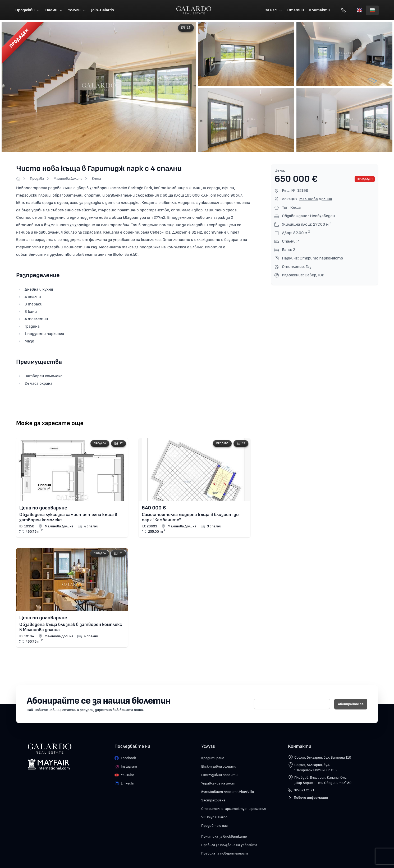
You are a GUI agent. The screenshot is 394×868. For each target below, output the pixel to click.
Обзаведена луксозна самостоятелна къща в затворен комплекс (68, 518)
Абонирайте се (351, 705)
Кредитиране (213, 759)
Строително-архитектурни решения (234, 809)
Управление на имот (218, 784)
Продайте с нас (214, 826)
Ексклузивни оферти (219, 767)
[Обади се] (344, 11)
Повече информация (308, 798)
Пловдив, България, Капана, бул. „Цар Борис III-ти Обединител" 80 (323, 781)
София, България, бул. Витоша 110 (323, 758)
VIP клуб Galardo (214, 818)
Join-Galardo (102, 10)
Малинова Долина (68, 179)
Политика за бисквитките (224, 837)
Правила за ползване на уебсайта (229, 846)
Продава (37, 179)
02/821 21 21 (301, 791)
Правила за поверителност (225, 854)
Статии (296, 10)
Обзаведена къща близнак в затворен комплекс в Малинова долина (71, 628)
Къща (96, 179)
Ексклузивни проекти (219, 776)
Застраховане (213, 801)
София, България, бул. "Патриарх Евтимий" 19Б (315, 768)
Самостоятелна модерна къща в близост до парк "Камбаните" (190, 518)
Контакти (320, 10)
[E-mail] (292, 705)
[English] (360, 11)
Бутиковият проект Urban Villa (228, 793)
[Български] (372, 11)
